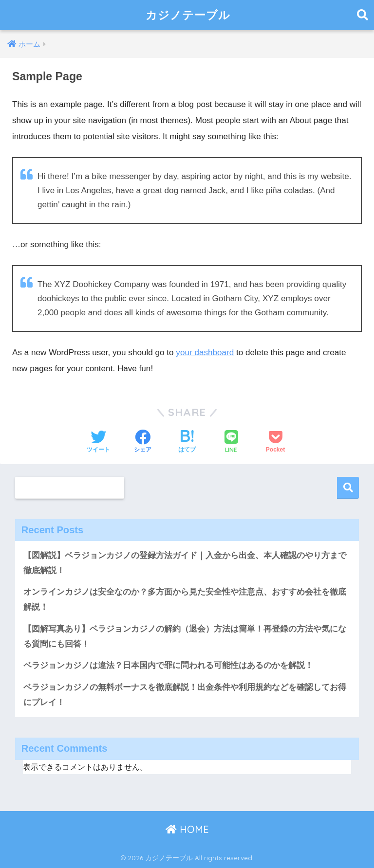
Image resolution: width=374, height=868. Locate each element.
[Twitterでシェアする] (98, 442)
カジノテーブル (188, 15)
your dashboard (205, 353)
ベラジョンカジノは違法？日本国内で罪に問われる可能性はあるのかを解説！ (168, 665)
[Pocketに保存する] (275, 442)
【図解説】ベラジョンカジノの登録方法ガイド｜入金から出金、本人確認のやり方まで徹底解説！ (185, 563)
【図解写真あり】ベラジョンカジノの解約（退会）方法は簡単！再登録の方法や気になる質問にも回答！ (185, 636)
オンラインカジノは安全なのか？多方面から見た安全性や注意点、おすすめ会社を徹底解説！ (185, 599)
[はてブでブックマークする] (187, 442)
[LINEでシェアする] (231, 443)
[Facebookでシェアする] (143, 442)
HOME (187, 829)
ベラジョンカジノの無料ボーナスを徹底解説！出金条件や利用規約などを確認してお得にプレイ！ (185, 695)
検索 (348, 488)
